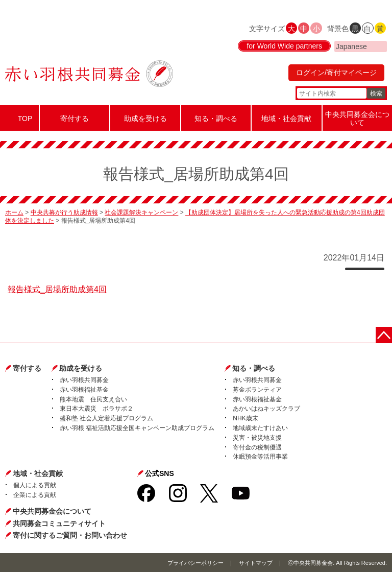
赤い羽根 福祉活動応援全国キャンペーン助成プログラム (137, 428)
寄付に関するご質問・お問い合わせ (70, 535)
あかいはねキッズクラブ (266, 409)
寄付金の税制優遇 (257, 447)
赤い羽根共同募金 (84, 380)
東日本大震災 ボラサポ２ (96, 409)
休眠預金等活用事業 (260, 457)
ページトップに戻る (384, 335)
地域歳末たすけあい (260, 428)
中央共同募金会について (52, 511)
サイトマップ (256, 563)
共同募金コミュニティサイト (59, 523)
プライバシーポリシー (195, 563)
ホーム (14, 212)
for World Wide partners (284, 46)
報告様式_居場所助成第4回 (57, 289)
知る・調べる (254, 368)
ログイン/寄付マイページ (336, 73)
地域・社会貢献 (38, 473)
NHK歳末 (245, 418)
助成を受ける (81, 368)
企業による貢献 (35, 495)
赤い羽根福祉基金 (84, 390)
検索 (376, 93)
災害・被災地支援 (257, 438)
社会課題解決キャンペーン (141, 212)
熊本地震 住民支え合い (93, 399)
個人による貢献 (35, 485)
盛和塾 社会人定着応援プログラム (106, 418)
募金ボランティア (257, 390)
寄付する (27, 368)
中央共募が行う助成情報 (64, 212)
